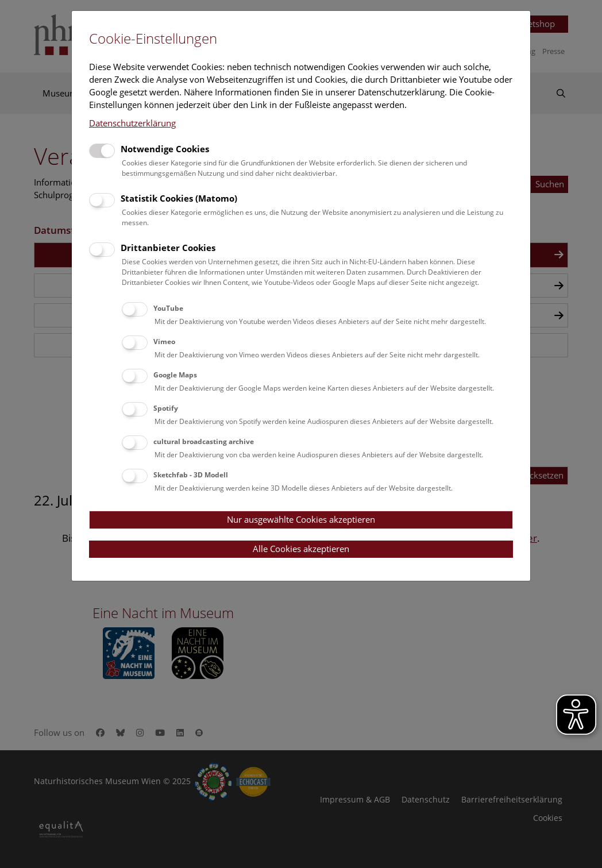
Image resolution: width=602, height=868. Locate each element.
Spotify (166, 408)
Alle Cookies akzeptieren (301, 549)
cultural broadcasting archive (204, 441)
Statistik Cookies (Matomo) (179, 198)
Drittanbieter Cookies (168, 248)
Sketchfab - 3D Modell (191, 475)
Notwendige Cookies (165, 149)
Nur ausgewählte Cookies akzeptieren (301, 519)
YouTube (168, 308)
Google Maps (175, 375)
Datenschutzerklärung (132, 123)
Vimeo (164, 342)
